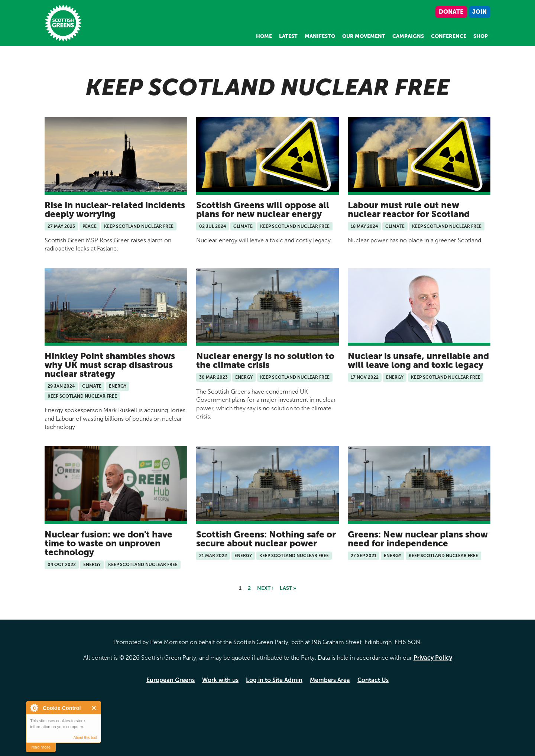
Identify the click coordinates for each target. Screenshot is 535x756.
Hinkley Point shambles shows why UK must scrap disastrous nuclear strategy (110, 365)
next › (265, 588)
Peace (90, 226)
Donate (451, 12)
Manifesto (320, 36)
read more (41, 747)
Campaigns (408, 36)
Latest (288, 36)
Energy (118, 386)
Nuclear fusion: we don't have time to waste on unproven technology (108, 543)
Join (479, 12)
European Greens (171, 680)
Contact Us (373, 680)
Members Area (330, 680)
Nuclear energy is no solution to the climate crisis (265, 360)
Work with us (220, 680)
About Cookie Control (34, 708)
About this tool (85, 738)
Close (94, 708)
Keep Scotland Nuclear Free (139, 226)
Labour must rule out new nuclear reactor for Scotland (409, 209)
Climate (243, 226)
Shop (481, 36)
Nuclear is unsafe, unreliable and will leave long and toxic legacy (418, 360)
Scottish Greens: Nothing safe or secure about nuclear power (266, 539)
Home (264, 36)
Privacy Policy (433, 658)
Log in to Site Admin (274, 680)
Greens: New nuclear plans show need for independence (418, 539)
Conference (449, 36)
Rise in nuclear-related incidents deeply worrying (115, 209)
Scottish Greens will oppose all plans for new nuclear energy (263, 209)
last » (288, 588)
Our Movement (364, 36)
